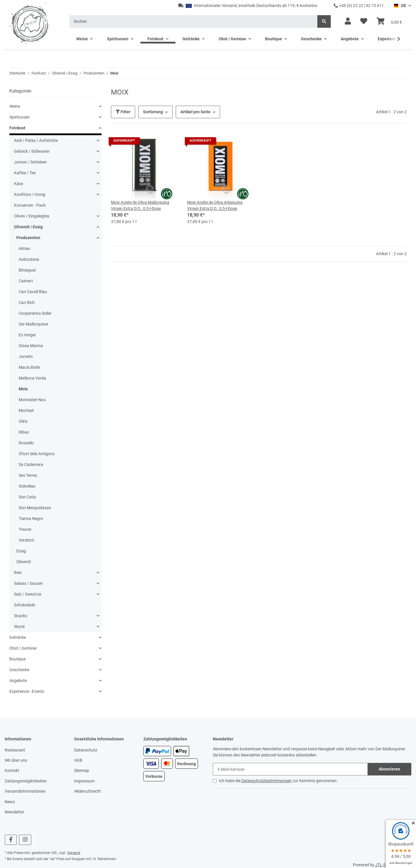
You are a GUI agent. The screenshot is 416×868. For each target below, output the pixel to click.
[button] (348, 21)
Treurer (25, 529)
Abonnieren (389, 769)
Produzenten (28, 238)
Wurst (19, 627)
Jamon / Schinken (30, 162)
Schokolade (25, 605)
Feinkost (17, 128)
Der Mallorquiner (34, 324)
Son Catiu (27, 497)
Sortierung (153, 112)
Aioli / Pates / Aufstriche (36, 140)
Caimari (26, 281)
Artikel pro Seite (195, 112)
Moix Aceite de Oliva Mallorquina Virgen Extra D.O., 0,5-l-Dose (140, 205)
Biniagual (27, 270)
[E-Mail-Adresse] (290, 769)
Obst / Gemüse (23, 648)
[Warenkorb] (389, 21)
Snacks (21, 616)
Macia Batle (29, 367)
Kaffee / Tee (25, 173)
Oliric (23, 421)
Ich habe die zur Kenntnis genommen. (278, 781)
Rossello (26, 443)
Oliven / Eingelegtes (32, 216)
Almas (24, 248)
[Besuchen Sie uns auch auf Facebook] (11, 840)
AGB (78, 760)
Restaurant (15, 750)
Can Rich (27, 302)
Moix (23, 389)
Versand (74, 853)
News (10, 802)
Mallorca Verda (32, 378)
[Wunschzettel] (364, 21)
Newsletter (14, 812)
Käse (19, 184)
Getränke (18, 637)
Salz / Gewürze (28, 594)
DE (400, 6)
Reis (18, 573)
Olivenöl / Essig (28, 227)
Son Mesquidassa (35, 508)
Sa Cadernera (31, 465)
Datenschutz (86, 750)
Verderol (26, 540)
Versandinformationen (25, 791)
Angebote (18, 681)
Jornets (26, 356)
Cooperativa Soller (35, 313)
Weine (15, 106)
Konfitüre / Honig (30, 194)
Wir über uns (16, 760)
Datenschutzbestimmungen (267, 781)
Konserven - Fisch (30, 205)
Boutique (18, 659)
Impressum (84, 781)
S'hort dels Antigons (37, 454)
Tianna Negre (31, 519)
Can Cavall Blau (33, 292)
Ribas (24, 432)
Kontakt (12, 770)
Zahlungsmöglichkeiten (26, 781)
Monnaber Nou (32, 400)
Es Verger (27, 335)
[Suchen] (193, 21)
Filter (123, 112)
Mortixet (26, 410)
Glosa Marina (31, 346)
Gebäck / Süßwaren (32, 151)
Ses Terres (28, 475)
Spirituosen (20, 117)
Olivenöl (24, 562)
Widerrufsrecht (88, 791)
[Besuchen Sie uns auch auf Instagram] (25, 840)
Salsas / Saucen (28, 583)
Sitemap (82, 770)
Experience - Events (27, 691)
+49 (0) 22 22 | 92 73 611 (359, 6)
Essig (21, 551)
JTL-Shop (384, 865)
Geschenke (19, 670)
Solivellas (27, 486)
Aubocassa (29, 259)
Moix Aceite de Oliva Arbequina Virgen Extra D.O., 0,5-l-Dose (215, 205)
